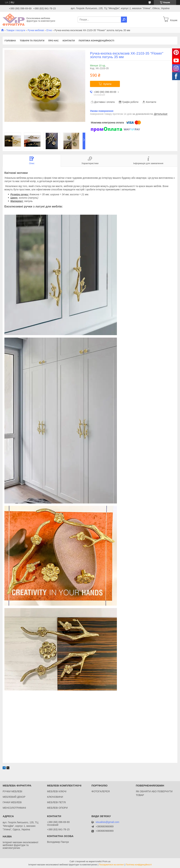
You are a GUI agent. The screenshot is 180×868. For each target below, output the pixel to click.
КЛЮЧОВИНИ (55, 797)
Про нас (53, 41)
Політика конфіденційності (96, 41)
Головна (10, 41)
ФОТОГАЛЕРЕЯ (101, 791)
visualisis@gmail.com (107, 822)
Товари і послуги (16, 30)
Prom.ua (106, 861)
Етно (49, 30)
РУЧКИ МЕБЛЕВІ (12, 791)
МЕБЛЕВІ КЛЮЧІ (57, 791)
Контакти (69, 41)
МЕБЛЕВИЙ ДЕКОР (14, 797)
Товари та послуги (32, 41)
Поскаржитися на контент (111, 865)
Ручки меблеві (36, 30)
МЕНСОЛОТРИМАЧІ (14, 808)
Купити (107, 84)
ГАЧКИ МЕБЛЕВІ (12, 802)
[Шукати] (124, 20)
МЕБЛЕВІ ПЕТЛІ (57, 802)
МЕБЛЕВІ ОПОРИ (57, 808)
